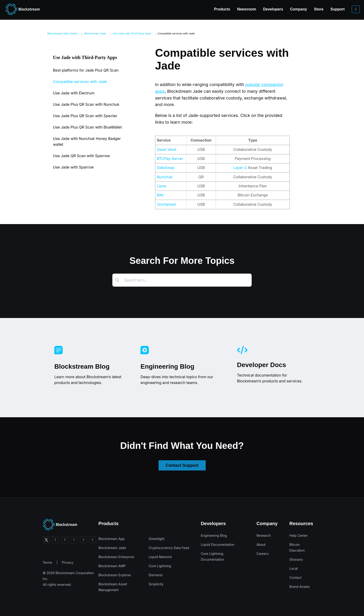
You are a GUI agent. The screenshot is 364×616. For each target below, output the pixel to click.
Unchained (166, 204)
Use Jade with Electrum (74, 93)
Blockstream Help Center (62, 33)
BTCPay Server (170, 159)
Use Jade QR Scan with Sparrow (81, 156)
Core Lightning (160, 566)
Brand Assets (300, 587)
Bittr (160, 195)
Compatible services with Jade (176, 33)
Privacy (67, 562)
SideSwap (165, 168)
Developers (250, 9)
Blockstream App (112, 539)
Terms (47, 562)
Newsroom (224, 9)
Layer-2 (240, 168)
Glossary (296, 559)
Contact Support (182, 465)
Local (294, 568)
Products (200, 9)
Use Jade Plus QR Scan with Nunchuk (86, 104)
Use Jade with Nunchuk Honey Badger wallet (87, 141)
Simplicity (156, 584)
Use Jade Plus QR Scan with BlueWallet (87, 127)
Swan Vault (166, 149)
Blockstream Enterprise (116, 557)
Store (296, 9)
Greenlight (156, 539)
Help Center (299, 535)
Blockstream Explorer (115, 575)
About (261, 545)
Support (315, 9)
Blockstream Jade (95, 33)
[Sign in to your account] (333, 9)
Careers (263, 554)
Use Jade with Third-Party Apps (132, 33)
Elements (156, 575)
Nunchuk (165, 177)
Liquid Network (160, 557)
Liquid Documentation (218, 545)
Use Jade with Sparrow (73, 167)
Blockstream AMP (112, 566)
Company (276, 9)
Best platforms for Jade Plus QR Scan (86, 70)
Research (264, 535)
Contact (296, 578)
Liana (161, 186)
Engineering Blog (214, 535)
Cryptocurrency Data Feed (169, 548)
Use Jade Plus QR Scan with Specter (85, 116)
